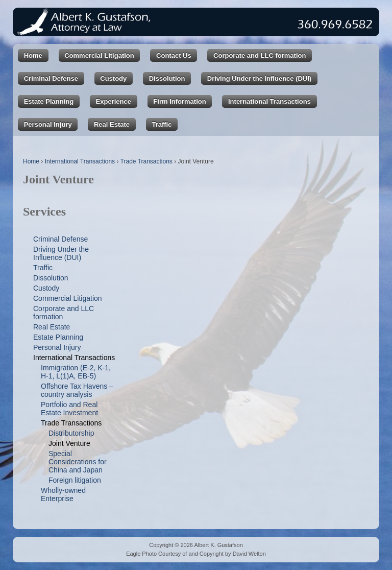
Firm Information (179, 101)
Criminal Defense (51, 78)
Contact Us (174, 55)
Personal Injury (48, 124)
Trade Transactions (146, 161)
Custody (113, 78)
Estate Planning (49, 101)
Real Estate (112, 124)
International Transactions (269, 101)
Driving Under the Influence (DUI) (259, 78)
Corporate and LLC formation (260, 55)
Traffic (162, 124)
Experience (114, 101)
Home (33, 55)
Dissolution (167, 78)
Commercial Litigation (99, 55)
